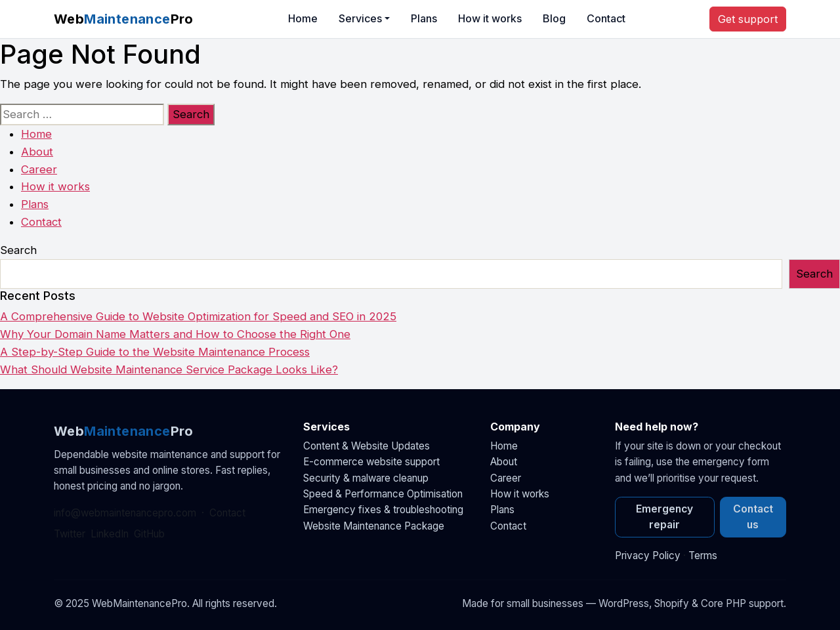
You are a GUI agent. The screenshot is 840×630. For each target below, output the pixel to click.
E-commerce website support (371, 462)
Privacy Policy (648, 556)
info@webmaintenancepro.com (125, 513)
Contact (606, 18)
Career (39, 169)
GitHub (149, 534)
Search (18, 250)
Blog (554, 18)
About (37, 152)
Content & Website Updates (367, 446)
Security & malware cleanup (366, 478)
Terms (703, 556)
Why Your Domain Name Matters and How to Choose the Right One (175, 334)
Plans (424, 18)
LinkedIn (110, 534)
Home (303, 18)
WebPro (124, 19)
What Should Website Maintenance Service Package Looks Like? (169, 369)
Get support (748, 19)
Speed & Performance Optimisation (383, 494)
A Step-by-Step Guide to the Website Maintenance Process (155, 352)
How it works (490, 18)
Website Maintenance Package (374, 526)
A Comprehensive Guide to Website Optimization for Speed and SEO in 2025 (198, 316)
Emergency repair (664, 517)
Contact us (753, 517)
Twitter (70, 534)
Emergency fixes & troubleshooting (383, 510)
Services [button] (360, 18)
